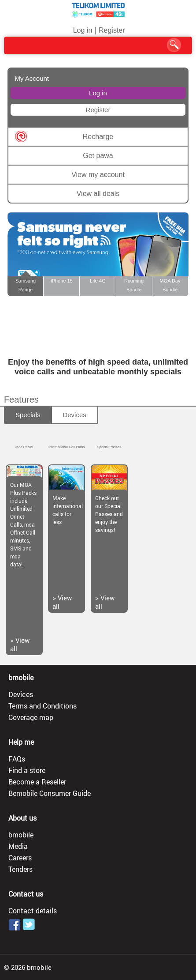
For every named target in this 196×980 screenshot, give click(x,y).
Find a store (27, 770)
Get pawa (98, 156)
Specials (28, 415)
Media (18, 846)
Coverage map (31, 717)
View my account (98, 175)
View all (20, 644)
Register (112, 30)
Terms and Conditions (43, 706)
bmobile (21, 835)
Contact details (33, 911)
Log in (83, 30)
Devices (74, 415)
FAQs (17, 759)
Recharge (98, 137)
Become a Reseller (37, 782)
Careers (20, 858)
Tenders (20, 869)
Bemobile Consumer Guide (50, 793)
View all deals (98, 194)
